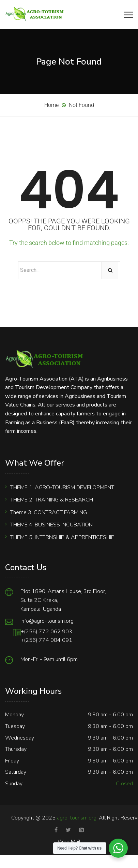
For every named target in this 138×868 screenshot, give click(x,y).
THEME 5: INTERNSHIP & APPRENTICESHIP (62, 537)
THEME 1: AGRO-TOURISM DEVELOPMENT (62, 487)
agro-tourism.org (77, 818)
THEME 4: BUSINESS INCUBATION (51, 525)
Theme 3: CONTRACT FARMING (49, 512)
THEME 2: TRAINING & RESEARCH (52, 500)
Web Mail (69, 842)
